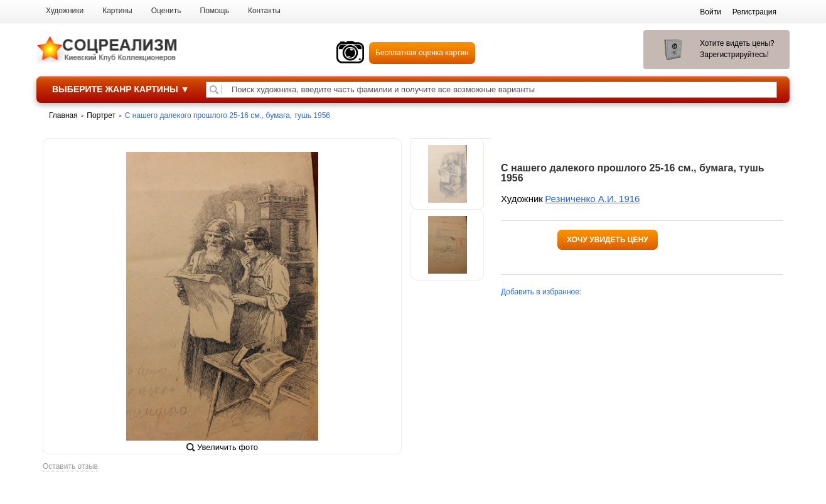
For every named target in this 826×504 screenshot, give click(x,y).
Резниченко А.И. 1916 (592, 199)
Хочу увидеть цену (608, 240)
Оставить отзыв (70, 467)
